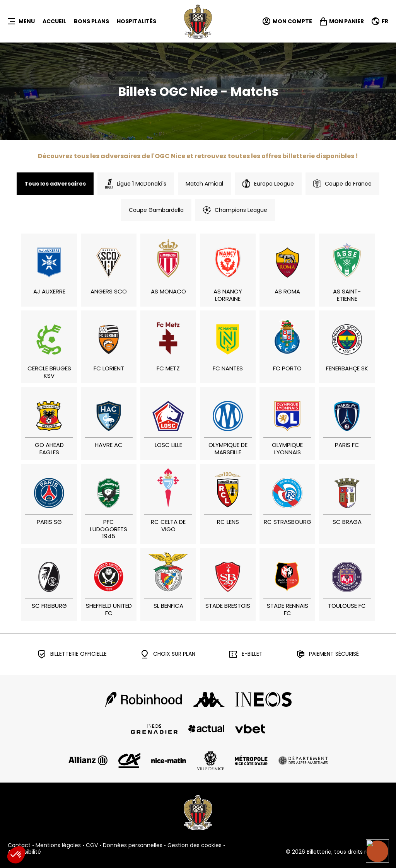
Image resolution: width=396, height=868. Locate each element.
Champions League (235, 210)
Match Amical (204, 184)
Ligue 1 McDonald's (136, 184)
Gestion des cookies (195, 846)
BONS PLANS (91, 21)
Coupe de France (342, 184)
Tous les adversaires (55, 184)
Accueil (54, 21)
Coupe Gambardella (156, 210)
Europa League (268, 184)
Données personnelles (133, 846)
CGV (92, 846)
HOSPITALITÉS (137, 21)
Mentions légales (58, 846)
